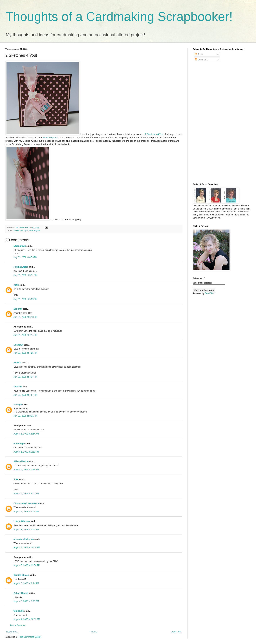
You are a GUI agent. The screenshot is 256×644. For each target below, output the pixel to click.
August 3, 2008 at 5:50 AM (26, 530)
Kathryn (18, 405)
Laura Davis (20, 246)
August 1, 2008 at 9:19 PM (26, 452)
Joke (16, 479)
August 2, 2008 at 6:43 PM (26, 512)
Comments (201, 60)
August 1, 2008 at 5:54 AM (26, 434)
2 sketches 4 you (21, 230)
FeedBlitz (209, 293)
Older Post (176, 632)
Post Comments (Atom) (30, 637)
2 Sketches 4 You (155, 134)
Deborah (18, 309)
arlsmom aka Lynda (24, 539)
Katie (16, 285)
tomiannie (19, 611)
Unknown (18, 345)
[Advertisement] (205, 123)
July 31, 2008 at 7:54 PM (25, 395)
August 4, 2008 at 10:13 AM (27, 619)
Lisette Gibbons (22, 521)
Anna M (17, 363)
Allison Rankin (21, 461)
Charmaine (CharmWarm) (27, 503)
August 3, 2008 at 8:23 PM (26, 601)
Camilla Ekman (21, 575)
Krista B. (18, 387)
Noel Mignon (35, 230)
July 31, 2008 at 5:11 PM (25, 275)
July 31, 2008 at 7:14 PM (25, 335)
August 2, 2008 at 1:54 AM (26, 470)
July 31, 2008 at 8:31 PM (25, 416)
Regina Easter (21, 267)
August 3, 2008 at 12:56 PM (27, 565)
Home (94, 632)
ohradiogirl (19, 444)
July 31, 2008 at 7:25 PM (25, 353)
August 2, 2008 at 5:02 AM (26, 494)
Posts (199, 54)
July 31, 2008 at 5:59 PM (25, 299)
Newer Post (12, 632)
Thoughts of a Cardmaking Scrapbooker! (119, 17)
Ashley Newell (21, 593)
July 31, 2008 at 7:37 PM (25, 377)
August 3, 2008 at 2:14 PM (26, 583)
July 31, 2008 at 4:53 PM (25, 257)
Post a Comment (18, 625)
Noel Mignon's (51, 138)
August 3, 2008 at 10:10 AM (27, 547)
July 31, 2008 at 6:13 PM (25, 317)
